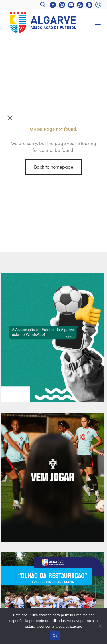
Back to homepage (54, 167)
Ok (55, 636)
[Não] (100, 626)
